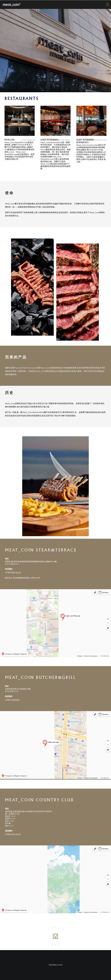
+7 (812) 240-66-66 (13, 834)
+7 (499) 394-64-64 (13, 572)
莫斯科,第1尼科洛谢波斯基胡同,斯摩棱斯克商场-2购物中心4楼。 (32, 562)
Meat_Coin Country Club (39, 800)
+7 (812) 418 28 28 (12, 700)
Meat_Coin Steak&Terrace (41, 550)
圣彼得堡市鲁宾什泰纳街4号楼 (18, 689)
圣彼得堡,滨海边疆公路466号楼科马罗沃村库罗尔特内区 (28, 812)
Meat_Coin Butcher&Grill (40, 678)
